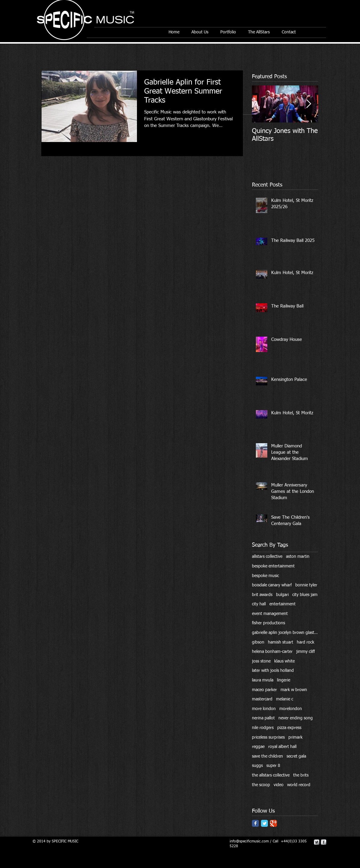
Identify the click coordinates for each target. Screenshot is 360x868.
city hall (259, 604)
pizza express (289, 728)
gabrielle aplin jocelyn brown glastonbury (285, 633)
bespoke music (265, 576)
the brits (301, 775)
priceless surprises (268, 737)
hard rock (306, 642)
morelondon (291, 709)
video (279, 785)
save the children (267, 756)
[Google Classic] (273, 823)
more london (264, 709)
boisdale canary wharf (272, 585)
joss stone (261, 661)
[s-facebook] (324, 842)
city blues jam (305, 595)
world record (299, 785)
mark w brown (294, 690)
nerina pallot (263, 718)
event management (270, 614)
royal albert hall (282, 747)
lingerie (284, 680)
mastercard (262, 699)
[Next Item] (309, 104)
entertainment (282, 604)
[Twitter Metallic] (317, 842)
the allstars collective (271, 775)
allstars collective (267, 557)
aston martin (298, 557)
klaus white (284, 661)
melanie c (285, 699)
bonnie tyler (306, 585)
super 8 (273, 766)
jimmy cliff (306, 652)
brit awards (262, 595)
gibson (258, 642)
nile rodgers (263, 728)
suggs (257, 766)
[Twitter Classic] (264, 823)
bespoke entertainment (273, 566)
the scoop (261, 785)
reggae (258, 747)
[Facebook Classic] (255, 823)
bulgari (282, 595)
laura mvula (263, 680)
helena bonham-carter (272, 652)
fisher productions (268, 623)
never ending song (296, 718)
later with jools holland (273, 671)
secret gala (296, 756)
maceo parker (264, 690)
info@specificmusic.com (249, 842)
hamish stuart (281, 642)
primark (295, 737)
